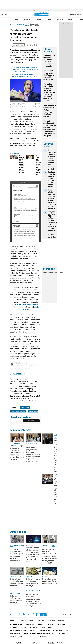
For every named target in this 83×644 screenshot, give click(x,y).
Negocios (60, 19)
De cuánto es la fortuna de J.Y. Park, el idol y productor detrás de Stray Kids (50, 111)
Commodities (56, 272)
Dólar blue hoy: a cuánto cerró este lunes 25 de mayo (50, 581)
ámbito (12, 24)
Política (49, 19)
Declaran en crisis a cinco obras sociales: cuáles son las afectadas (52, 179)
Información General (18, 630)
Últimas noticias (27, 621)
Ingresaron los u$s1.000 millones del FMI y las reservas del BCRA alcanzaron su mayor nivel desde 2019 (49, 556)
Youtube (29, 614)
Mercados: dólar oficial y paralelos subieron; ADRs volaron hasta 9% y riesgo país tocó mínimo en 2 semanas (49, 92)
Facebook (15, 614)
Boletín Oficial (33, 411)
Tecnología (58, 630)
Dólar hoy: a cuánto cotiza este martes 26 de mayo (16, 599)
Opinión (71, 19)
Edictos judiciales (17, 637)
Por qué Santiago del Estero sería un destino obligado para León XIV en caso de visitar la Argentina (50, 128)
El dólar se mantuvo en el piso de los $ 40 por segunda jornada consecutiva (16, 555)
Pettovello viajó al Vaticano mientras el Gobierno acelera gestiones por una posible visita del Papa (17, 453)
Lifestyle (61, 624)
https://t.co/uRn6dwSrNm (28, 304)
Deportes (34, 627)
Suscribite (31, 421)
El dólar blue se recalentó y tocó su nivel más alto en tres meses (17, 582)
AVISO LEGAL (61, 634)
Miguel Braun (27, 24)
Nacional (14, 627)
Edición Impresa (47, 627)
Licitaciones (42, 637)
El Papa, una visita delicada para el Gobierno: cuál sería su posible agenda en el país (39, 166)
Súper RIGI (58, 10)
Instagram (19, 614)
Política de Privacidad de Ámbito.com (39, 634)
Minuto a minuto (32, 545)
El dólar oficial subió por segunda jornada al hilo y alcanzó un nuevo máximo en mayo (52, 199)
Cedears (63, 272)
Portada (13, 621)
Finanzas (39, 19)
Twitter (11, 614)
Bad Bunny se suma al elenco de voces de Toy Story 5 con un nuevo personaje (49, 61)
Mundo (24, 627)
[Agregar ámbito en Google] (19, 45)
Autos (33, 630)
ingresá (79, 14)
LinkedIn (24, 614)
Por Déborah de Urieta (32, 462)
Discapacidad (35, 10)
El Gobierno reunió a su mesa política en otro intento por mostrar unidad (22, 164)
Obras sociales (68, 10)
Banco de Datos (16, 624)
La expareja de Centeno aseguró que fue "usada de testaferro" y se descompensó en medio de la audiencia (25, 69)
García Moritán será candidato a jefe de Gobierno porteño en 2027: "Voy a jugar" (24, 76)
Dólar (17, 19)
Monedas (46, 272)
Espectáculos (44, 630)
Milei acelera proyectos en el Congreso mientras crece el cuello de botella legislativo (33, 453)
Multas (31, 637)
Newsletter (67, 614)
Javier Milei (25, 10)
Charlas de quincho (47, 10)
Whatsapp (33, 614)
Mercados (30, 624)
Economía (27, 19)
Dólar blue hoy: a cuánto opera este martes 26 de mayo (33, 582)
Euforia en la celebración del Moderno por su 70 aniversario (49, 75)
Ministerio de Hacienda (18, 411)
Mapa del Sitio (15, 634)
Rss (67, 630)
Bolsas (51, 272)
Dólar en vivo (16, 10)
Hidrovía (77, 10)
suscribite (73, 14)
